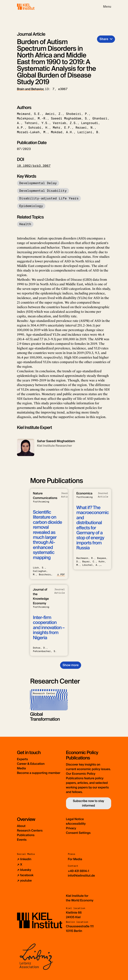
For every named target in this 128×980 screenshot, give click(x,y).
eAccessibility (76, 824)
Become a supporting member (39, 773)
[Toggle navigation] (107, 7)
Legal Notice (75, 819)
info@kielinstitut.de (82, 876)
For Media (75, 859)
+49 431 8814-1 (79, 871)
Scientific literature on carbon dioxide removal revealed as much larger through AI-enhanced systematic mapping (47, 535)
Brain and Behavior (30, 89)
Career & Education (31, 764)
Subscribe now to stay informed (88, 803)
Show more (71, 665)
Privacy (71, 828)
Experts (22, 759)
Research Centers (30, 831)
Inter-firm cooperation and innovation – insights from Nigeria (49, 628)
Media (21, 768)
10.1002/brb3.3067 (34, 166)
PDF (61, 575)
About (21, 826)
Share (104, 39)
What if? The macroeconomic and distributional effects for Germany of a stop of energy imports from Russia (93, 528)
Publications (26, 835)
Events (22, 840)
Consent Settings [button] (78, 833)
